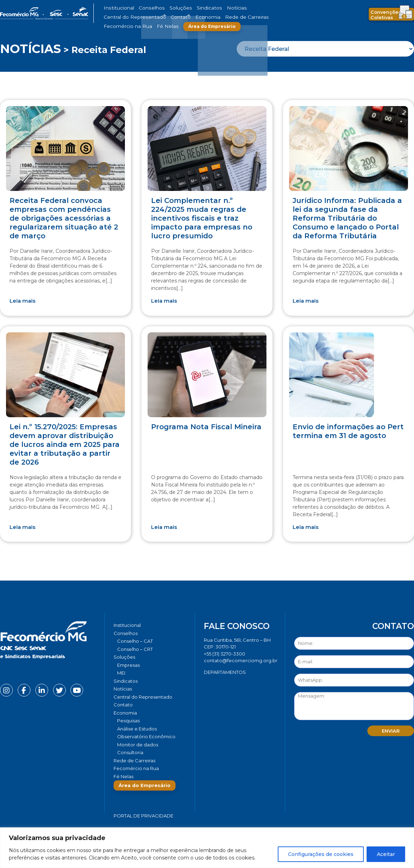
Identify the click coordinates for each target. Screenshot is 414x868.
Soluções (167, 8)
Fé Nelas (221, 17)
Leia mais (22, 301)
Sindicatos (191, 8)
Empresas (128, 665)
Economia (114, 17)
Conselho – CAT (135, 641)
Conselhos (144, 8)
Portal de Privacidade (143, 816)
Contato (289, 8)
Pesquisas (128, 721)
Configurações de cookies (321, 854)
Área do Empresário (262, 17)
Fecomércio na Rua (188, 17)
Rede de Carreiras (147, 17)
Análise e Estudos (137, 729)
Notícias (214, 8)
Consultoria (130, 752)
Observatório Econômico (146, 736)
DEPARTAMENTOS (225, 672)
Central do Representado (251, 8)
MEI (121, 673)
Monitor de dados (138, 745)
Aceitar (386, 854)
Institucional (116, 8)
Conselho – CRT (135, 649)
